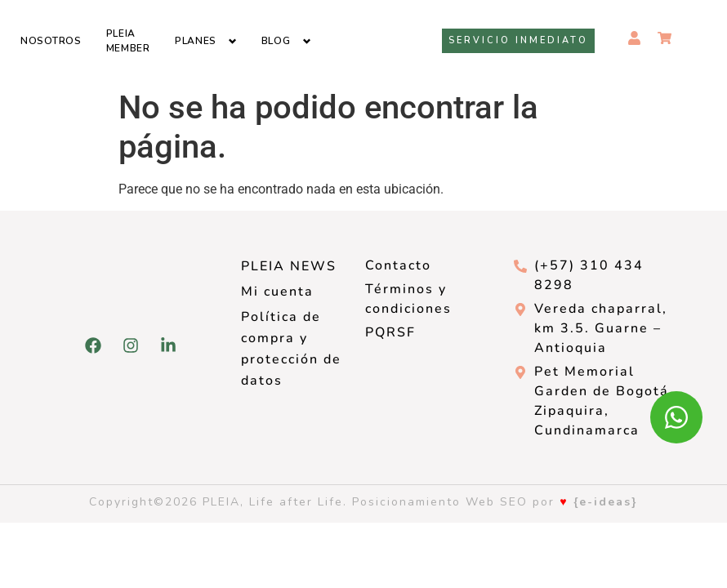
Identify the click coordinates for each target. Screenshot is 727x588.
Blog (276, 41)
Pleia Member (128, 41)
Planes (196, 41)
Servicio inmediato (518, 40)
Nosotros (51, 41)
